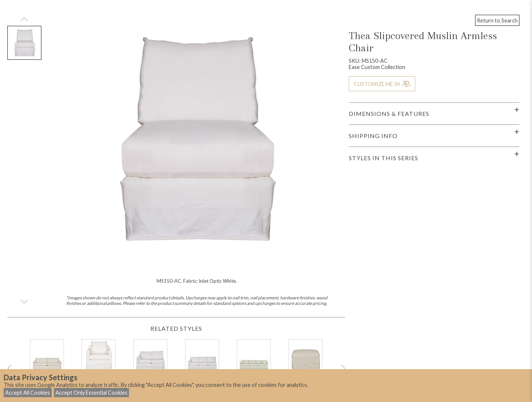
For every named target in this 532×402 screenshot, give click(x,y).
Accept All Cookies (28, 393)
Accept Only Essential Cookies (91, 393)
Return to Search (497, 20)
